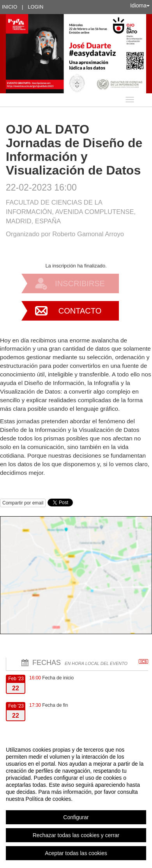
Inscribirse (80, 283)
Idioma (140, 5)
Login (35, 7)
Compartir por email (23, 503)
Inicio (10, 7)
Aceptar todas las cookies (76, 853)
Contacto (80, 311)
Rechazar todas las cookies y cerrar (76, 835)
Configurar (76, 817)
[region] (76, 801)
